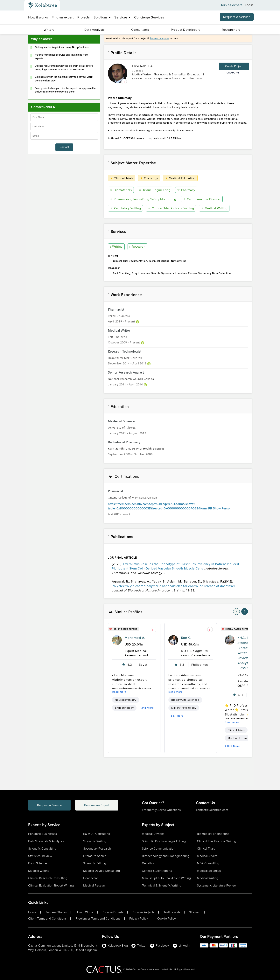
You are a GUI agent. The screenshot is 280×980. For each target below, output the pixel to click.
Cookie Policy (166, 919)
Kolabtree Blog (115, 945)
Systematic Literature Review (217, 885)
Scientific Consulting (42, 849)
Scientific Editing (95, 863)
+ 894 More (232, 746)
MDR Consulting (208, 863)
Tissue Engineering (155, 190)
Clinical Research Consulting (48, 878)
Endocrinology (124, 708)
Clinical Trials (122, 178)
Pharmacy (186, 190)
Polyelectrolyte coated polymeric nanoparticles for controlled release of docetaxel (174, 586)
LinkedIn (182, 945)
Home (32, 912)
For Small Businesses (42, 834)
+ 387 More (176, 716)
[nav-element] (236, 611)
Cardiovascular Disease (202, 199)
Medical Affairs (207, 856)
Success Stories (56, 912)
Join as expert (231, 5)
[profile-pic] (117, 640)
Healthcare (91, 878)
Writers (49, 30)
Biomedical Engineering (213, 834)
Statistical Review (40, 856)
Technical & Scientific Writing (162, 885)
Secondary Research (97, 849)
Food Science (38, 863)
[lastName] (64, 127)
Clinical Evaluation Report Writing (51, 885)
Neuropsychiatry (126, 700)
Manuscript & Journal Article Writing (166, 878)
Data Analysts (94, 30)
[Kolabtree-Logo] (42, 5)
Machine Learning (239, 738)
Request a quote (159, 38)
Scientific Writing (95, 841)
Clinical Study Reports (157, 871)
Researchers (231, 30)
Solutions (102, 17)
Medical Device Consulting (101, 871)
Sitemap (195, 912)
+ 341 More (146, 708)
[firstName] (64, 117)
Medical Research (95, 885)
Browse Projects (143, 912)
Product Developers (186, 30)
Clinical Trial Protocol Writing (171, 208)
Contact (64, 147)
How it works (38, 17)
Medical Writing (214, 208)
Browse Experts (113, 912)
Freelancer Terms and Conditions (98, 919)
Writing (116, 247)
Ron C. (186, 638)
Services (122, 17)
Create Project (234, 66)
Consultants (140, 30)
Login (249, 5)
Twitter (139, 945)
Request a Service (237, 17)
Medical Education (180, 178)
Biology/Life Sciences (185, 700)
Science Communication (159, 849)
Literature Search (95, 856)
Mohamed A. (135, 638)
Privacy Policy (139, 919)
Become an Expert (97, 805)
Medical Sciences (209, 871)
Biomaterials (121, 190)
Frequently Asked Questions (161, 810)
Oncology (149, 178)
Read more (119, 692)
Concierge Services (149, 17)
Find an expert (63, 17)
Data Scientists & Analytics (46, 841)
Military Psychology (184, 708)
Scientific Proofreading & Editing (164, 841)
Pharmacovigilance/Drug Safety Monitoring (143, 199)
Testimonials (172, 912)
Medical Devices (153, 834)
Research (137, 247)
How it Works (84, 912)
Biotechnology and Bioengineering (166, 856)
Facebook (160, 945)
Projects (84, 17)
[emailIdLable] (64, 136)
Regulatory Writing (125, 208)
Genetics (148, 863)
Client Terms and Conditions (47, 919)
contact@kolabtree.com (212, 810)
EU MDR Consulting (97, 834)
